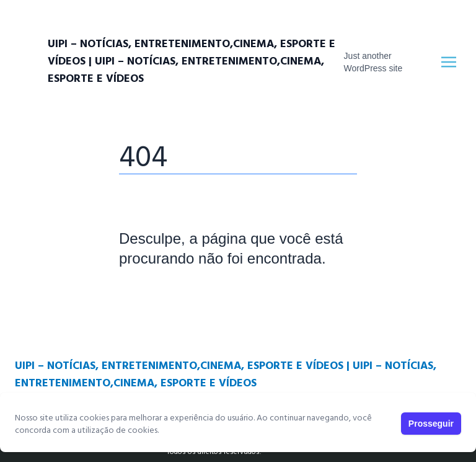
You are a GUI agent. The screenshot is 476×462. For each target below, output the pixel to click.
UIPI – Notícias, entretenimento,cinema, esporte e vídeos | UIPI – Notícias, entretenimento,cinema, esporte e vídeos (192, 62)
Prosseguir (431, 424)
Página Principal (161, 296)
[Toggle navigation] (449, 62)
